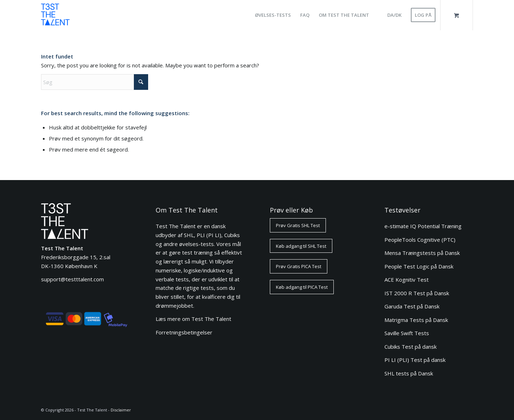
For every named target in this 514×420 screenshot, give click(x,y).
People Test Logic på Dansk (419, 266)
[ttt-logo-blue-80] (55, 17)
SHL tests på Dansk (409, 373)
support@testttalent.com (72, 279)
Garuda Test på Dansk (412, 306)
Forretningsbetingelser (184, 332)
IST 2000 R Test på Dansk (417, 293)
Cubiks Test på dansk (410, 347)
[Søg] (95, 82)
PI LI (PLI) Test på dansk (415, 360)
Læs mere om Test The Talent (193, 319)
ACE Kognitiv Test (407, 280)
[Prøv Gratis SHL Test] (298, 225)
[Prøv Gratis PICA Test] (299, 266)
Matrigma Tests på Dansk (416, 320)
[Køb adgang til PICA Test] (302, 287)
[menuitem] (273, 15)
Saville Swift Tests (407, 333)
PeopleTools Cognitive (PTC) (420, 240)
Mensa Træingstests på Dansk (422, 253)
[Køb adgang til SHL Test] (301, 246)
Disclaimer (121, 410)
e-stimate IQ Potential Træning (423, 226)
